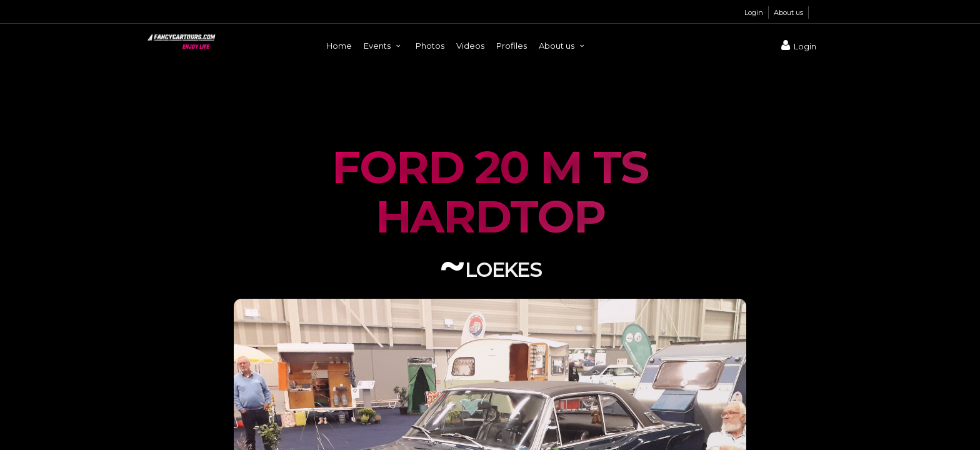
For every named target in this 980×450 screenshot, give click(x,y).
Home (339, 46)
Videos (470, 46)
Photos (430, 46)
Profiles (512, 46)
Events (384, 46)
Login (754, 12)
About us (788, 12)
